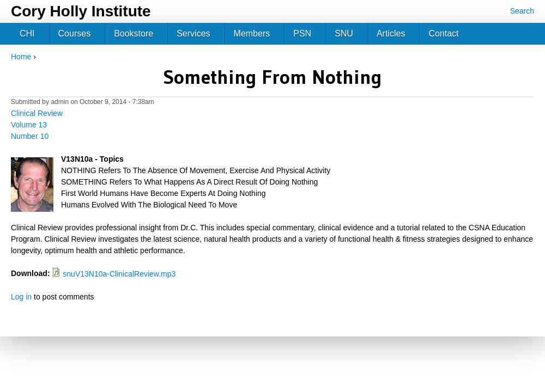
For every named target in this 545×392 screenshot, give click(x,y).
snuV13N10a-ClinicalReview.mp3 (119, 274)
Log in (21, 297)
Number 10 (30, 136)
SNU (344, 33)
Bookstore (134, 33)
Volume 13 (29, 125)
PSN (302, 33)
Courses (75, 33)
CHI (27, 33)
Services (193, 33)
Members (252, 33)
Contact (443, 33)
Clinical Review (37, 113)
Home (21, 57)
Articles (391, 33)
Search (522, 11)
